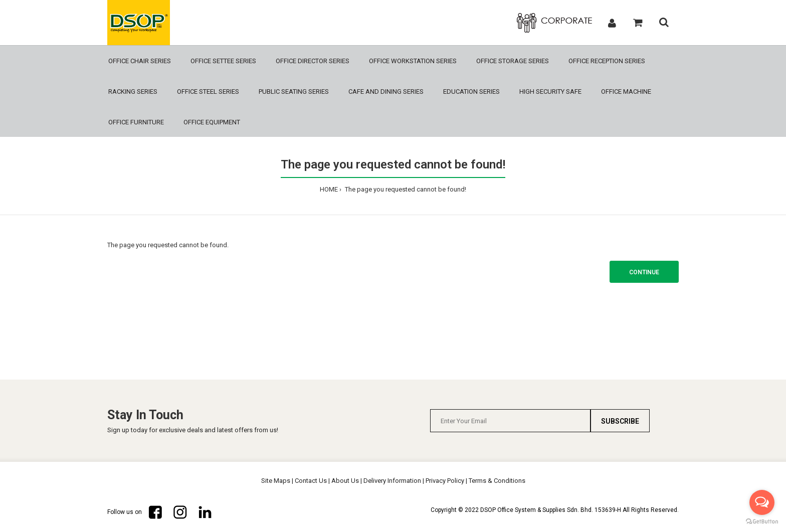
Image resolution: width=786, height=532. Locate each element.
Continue (644, 272)
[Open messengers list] (762, 502)
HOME (329, 189)
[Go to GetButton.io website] (762, 522)
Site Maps (276, 481)
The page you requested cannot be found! (405, 189)
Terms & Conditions (497, 481)
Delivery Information (392, 481)
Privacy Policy (445, 481)
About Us (345, 481)
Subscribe (620, 421)
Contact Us (311, 481)
